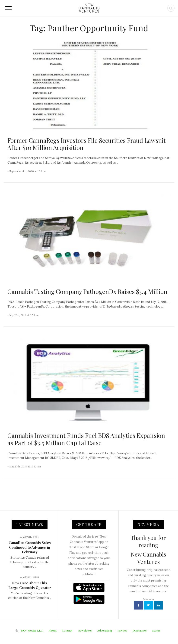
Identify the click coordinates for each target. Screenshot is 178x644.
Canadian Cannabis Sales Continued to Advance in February (30, 547)
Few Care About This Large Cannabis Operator (30, 585)
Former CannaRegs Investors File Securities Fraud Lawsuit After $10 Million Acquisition (87, 144)
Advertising (105, 630)
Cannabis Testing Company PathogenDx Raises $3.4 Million (87, 291)
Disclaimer (140, 630)
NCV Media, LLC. (32, 630)
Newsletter (85, 630)
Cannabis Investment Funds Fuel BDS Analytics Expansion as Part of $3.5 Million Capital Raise (86, 439)
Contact (67, 630)
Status (156, 630)
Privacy (122, 630)
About (53, 630)
